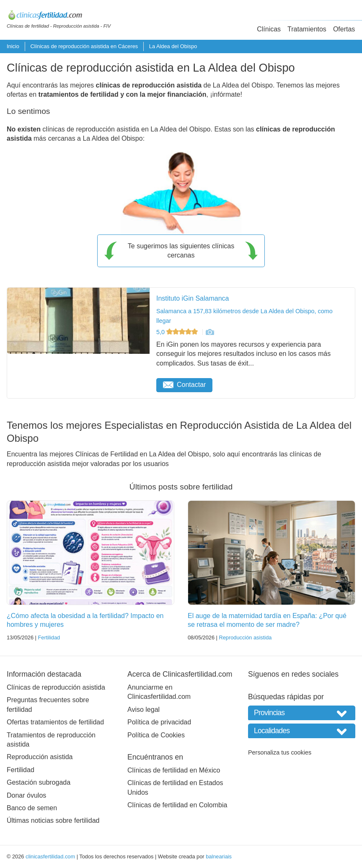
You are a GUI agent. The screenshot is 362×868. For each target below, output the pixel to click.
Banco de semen (32, 808)
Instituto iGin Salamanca (193, 298)
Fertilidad (49, 637)
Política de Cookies (156, 735)
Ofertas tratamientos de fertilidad (55, 722)
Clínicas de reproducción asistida (56, 687)
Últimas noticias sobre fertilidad (53, 820)
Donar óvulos (26, 795)
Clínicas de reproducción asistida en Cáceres (84, 46)
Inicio (13, 46)
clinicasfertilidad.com (50, 856)
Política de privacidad (159, 722)
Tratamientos (307, 29)
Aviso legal (144, 710)
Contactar (184, 385)
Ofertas (344, 29)
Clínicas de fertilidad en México (174, 770)
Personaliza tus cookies (280, 752)
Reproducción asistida (245, 637)
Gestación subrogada (39, 782)
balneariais (219, 856)
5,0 (178, 332)
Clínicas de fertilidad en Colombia (177, 805)
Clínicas (269, 29)
